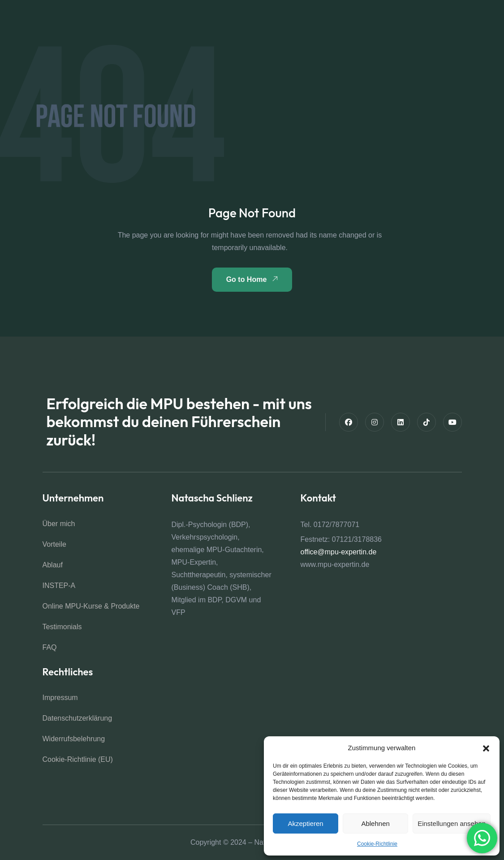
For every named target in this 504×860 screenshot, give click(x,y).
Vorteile (54, 544)
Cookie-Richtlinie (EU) (78, 759)
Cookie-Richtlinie (377, 844)
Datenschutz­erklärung (78, 718)
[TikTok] (426, 422)
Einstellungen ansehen (452, 823)
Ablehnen (375, 823)
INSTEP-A (59, 586)
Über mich (59, 524)
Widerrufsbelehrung (74, 739)
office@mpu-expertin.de (339, 552)
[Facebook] (349, 422)
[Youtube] (452, 422)
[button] (486, 748)
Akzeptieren (305, 823)
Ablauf (53, 565)
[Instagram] (375, 422)
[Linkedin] (401, 422)
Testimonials (62, 627)
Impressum (60, 698)
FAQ (50, 647)
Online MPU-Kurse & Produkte (91, 606)
